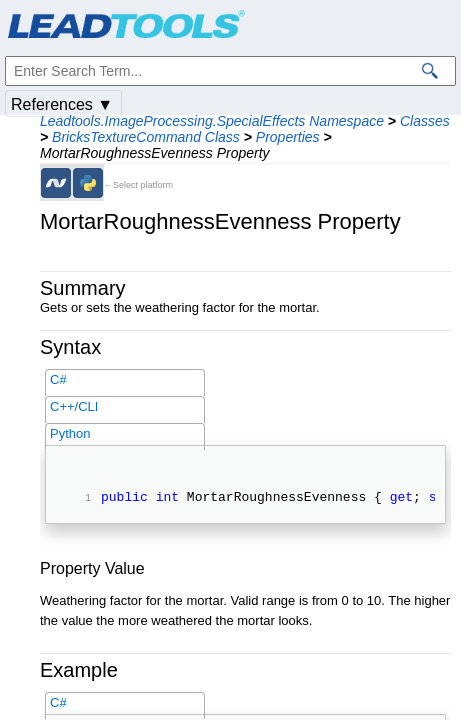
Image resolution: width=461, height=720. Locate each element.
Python (70, 433)
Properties (288, 137)
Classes (425, 121)
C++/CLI (74, 406)
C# (58, 379)
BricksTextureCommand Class (146, 137)
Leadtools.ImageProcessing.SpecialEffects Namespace (212, 121)
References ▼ (62, 104)
